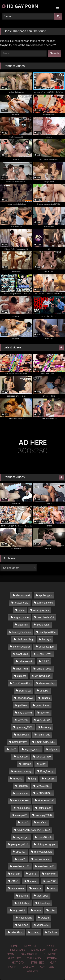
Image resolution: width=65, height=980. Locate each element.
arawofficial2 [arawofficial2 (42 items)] (21, 603)
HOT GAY (18, 963)
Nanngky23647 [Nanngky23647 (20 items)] (44, 815)
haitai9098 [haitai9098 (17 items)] (23, 735)
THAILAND (34, 958)
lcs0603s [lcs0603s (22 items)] (50, 779)
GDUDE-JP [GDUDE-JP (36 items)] (43, 720)
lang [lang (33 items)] (34, 779)
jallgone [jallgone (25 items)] (53, 749)
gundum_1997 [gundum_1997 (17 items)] (24, 727)
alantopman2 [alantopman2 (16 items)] (23, 595)
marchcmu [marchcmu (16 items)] (22, 793)
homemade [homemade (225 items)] (44, 735)
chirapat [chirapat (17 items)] (22, 676)
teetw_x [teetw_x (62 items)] (37, 888)
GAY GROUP (29, 954)
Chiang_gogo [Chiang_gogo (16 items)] (44, 669)
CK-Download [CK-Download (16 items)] (43, 676)
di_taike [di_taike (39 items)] (44, 691)
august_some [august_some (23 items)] (21, 617)
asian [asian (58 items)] (21, 610)
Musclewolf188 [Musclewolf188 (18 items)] (46, 800)
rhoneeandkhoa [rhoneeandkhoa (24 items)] (43, 852)
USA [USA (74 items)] (52, 910)
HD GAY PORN (20, 6)
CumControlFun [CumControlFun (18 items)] (22, 683)
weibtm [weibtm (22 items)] (45, 918)
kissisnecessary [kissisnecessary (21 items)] (23, 771)
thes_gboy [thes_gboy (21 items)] (42, 896)
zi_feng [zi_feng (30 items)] (35, 932)
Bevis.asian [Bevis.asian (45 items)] (43, 625)
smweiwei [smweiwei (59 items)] (51, 874)
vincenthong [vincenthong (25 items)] (25, 918)
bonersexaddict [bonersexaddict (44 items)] (21, 647)
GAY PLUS (47, 967)
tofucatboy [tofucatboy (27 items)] (44, 903)
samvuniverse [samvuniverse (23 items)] (42, 859)
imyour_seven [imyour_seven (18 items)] (33, 749)
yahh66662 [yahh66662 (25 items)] (43, 925)
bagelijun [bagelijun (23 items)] (23, 625)
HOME (14, 946)
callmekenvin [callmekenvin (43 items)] (26, 661)
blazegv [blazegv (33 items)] (46, 639)
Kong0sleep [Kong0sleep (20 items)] (47, 771)
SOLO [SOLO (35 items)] (15, 881)
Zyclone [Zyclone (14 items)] (52, 932)
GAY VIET (14, 958)
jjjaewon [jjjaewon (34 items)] (27, 764)
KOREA (52, 958)
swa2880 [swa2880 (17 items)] (51, 881)
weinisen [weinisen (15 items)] (23, 925)
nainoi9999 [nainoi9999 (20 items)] (45, 808)
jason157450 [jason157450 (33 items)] (44, 757)
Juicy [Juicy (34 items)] (43, 764)
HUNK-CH (49, 946)
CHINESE (50, 954)
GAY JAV (28, 967)
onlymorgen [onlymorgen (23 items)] (22, 837)
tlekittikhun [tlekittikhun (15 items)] (24, 903)
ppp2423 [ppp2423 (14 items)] (21, 852)
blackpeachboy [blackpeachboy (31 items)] (25, 639)
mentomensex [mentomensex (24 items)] (21, 800)
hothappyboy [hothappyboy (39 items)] (19, 742)
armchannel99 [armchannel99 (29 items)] (45, 603)
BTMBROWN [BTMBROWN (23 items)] (44, 654)
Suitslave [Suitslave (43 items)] (32, 881)
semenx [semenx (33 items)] (16, 874)
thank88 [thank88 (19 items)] (23, 896)
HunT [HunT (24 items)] (13, 749)
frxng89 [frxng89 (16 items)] (46, 698)
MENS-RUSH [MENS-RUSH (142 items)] (44, 793)
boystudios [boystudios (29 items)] (22, 654)
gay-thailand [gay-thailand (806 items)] (25, 713)
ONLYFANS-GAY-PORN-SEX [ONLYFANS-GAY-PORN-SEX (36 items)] (34, 830)
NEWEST (30, 946)
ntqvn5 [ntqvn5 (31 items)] (25, 822)
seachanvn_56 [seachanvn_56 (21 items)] (21, 866)
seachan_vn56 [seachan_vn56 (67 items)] (46, 866)
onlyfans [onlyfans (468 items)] (42, 822)
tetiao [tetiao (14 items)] (53, 888)
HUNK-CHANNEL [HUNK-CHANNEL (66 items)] (45, 742)
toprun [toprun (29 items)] (37, 910)
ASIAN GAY (38, 950)
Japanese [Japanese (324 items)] (22, 757)
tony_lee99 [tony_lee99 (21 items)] (19, 910)
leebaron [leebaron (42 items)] (23, 786)
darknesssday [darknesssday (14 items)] (47, 683)
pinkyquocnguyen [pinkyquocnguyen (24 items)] (46, 844)
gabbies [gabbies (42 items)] (23, 705)
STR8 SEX (37, 963)
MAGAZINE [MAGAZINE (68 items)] (43, 786)
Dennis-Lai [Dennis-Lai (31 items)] (25, 691)
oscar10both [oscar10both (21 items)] (45, 837)
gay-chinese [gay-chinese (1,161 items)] (42, 705)
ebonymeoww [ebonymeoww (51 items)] (25, 698)
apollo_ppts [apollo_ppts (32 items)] (45, 595)
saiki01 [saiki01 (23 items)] (22, 859)
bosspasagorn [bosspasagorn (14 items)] (47, 647)
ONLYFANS (17, 950)
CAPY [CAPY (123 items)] (45, 661)
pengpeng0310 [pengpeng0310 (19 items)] (20, 844)
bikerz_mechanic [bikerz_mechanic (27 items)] (21, 632)
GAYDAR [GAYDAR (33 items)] (23, 720)
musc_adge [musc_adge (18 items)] (23, 808)
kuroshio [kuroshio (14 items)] (18, 779)
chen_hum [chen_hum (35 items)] (22, 669)
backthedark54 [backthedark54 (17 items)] (46, 617)
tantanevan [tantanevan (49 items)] (18, 888)
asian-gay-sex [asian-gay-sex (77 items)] (41, 610)
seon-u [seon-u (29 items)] (33, 874)
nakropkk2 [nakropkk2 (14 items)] (21, 815)
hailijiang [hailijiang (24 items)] (46, 727)
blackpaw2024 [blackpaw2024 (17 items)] (47, 632)
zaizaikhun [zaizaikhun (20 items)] (16, 932)
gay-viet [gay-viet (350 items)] (45, 713)
